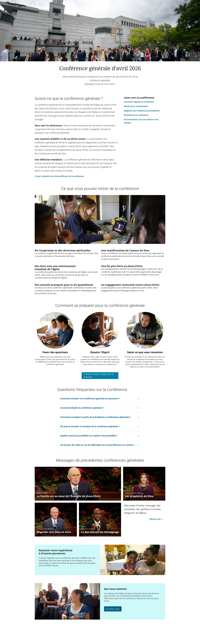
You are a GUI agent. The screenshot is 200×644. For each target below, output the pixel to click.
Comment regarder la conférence (139, 102)
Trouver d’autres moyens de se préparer (99, 375)
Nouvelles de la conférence (136, 115)
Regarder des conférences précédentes (142, 111)
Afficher (157, 519)
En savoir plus (113, 609)
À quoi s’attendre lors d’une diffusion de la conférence (59, 176)
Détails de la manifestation (136, 106)
